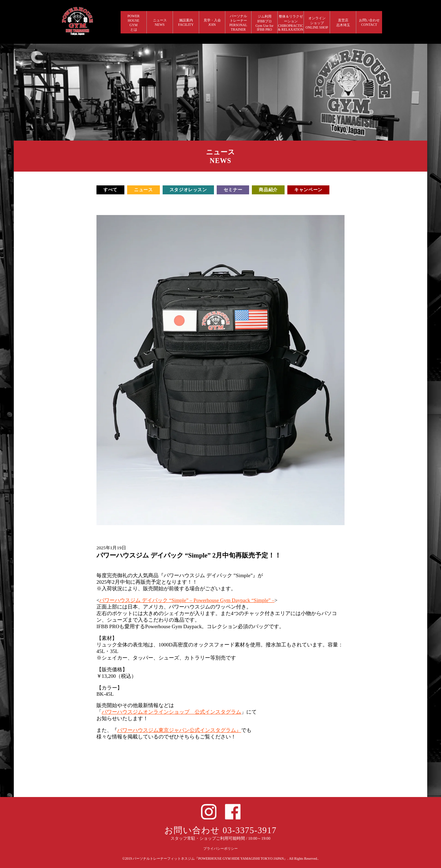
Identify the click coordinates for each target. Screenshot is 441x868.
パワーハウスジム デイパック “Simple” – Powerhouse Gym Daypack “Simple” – (187, 600)
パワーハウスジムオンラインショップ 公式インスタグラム (171, 712)
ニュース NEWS (160, 22)
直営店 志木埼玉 (343, 23)
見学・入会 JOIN (212, 22)
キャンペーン (308, 190)
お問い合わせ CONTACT (369, 22)
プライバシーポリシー (220, 849)
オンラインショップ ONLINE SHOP (317, 23)
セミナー (233, 190)
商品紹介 (268, 190)
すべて (110, 190)
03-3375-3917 (250, 830)
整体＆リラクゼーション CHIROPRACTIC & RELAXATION (291, 23)
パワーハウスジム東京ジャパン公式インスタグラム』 (179, 730)
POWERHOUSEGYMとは (134, 23)
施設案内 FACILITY (186, 22)
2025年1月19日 (111, 548)
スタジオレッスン (188, 190)
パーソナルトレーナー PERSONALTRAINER (238, 23)
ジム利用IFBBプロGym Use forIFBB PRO (264, 23)
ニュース (143, 190)
